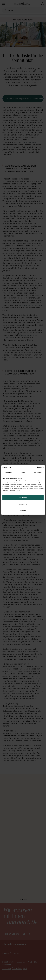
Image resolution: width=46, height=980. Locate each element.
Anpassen (23, 504)
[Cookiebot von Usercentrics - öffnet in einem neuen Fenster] (33, 467)
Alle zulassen (23, 498)
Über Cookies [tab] (38, 472)
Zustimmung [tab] (8, 472)
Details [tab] (23, 472)
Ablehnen (23, 510)
